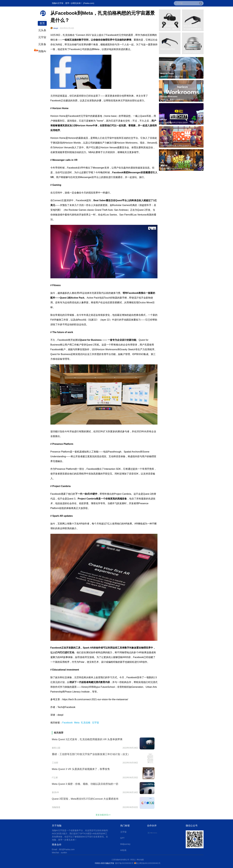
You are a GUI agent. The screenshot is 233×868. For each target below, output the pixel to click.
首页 (42, 23)
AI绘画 (123, 850)
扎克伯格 (86, 723)
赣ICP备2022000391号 (124, 863)
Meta (77, 723)
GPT (122, 838)
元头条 (42, 30)
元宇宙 (42, 37)
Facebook (68, 723)
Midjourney (125, 844)
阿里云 (134, 860)
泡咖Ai (42, 51)
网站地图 (140, 860)
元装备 (42, 44)
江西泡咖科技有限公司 (121, 860)
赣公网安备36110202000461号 (148, 863)
